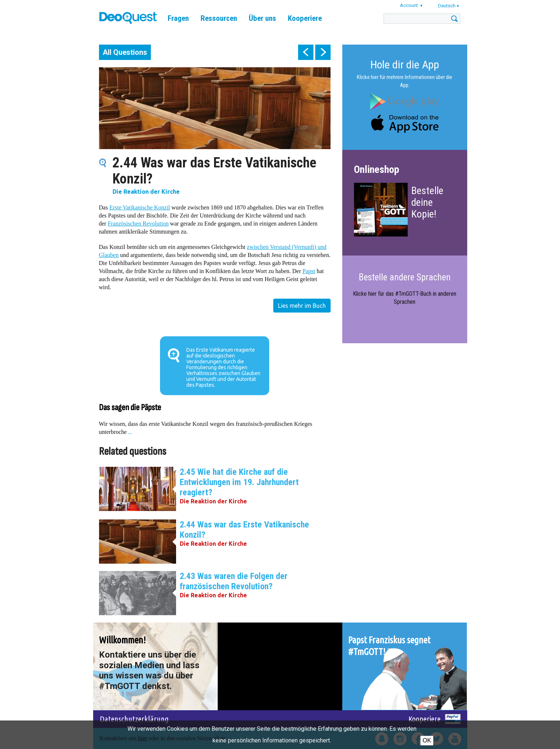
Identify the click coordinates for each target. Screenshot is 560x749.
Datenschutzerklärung (134, 719)
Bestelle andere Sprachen (405, 277)
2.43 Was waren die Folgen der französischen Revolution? (234, 581)
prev (306, 52)
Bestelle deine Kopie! (427, 202)
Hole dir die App (405, 65)
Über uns (262, 18)
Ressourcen (219, 18)
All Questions (125, 52)
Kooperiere (305, 18)
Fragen (178, 18)
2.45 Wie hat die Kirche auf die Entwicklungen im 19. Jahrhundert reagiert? (239, 482)
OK (427, 740)
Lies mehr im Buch (302, 306)
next (323, 52)
